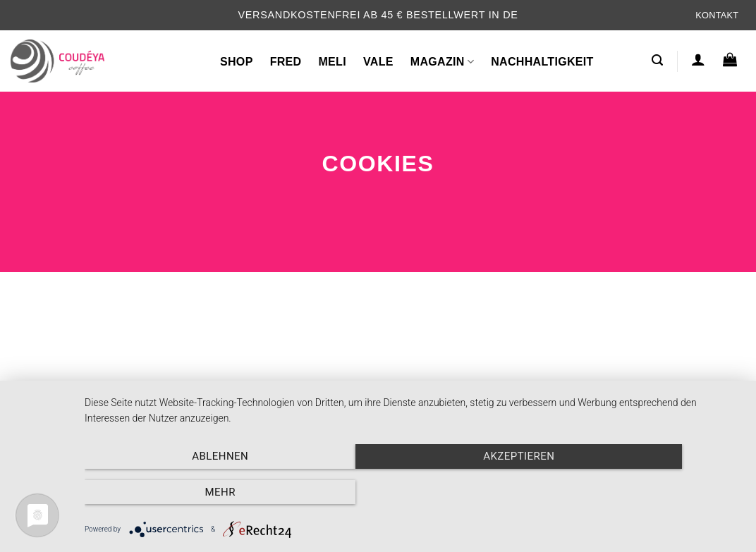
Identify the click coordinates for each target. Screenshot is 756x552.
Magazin (442, 62)
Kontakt (717, 15)
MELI (332, 62)
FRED (286, 62)
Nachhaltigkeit (542, 62)
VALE (378, 62)
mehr (644, 493)
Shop (237, 62)
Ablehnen (183, 493)
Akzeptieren (413, 493)
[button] (657, 60)
